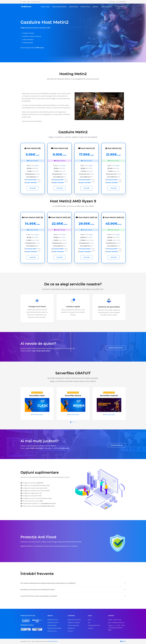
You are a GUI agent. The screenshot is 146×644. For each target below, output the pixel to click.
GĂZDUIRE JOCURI (107, 7)
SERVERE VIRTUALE (53, 620)
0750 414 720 (35, 2)
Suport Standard (31, 183)
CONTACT (121, 7)
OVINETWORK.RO (52, 641)
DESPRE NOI (71, 628)
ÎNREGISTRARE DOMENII (59, 7)
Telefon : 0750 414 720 (115, 620)
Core (37, 165)
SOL (89, 623)
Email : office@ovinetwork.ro (116, 623)
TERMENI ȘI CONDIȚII (74, 623)
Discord (112, 2)
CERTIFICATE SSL (85, 7)
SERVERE (95, 7)
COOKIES (90, 628)
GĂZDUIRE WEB (74, 7)
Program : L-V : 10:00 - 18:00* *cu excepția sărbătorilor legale (116, 628)
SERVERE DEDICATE (53, 623)
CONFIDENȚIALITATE (94, 625)
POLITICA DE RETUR (73, 625)
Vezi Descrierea (38, 415)
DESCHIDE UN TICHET (116, 348)
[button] (71, 422)
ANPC (90, 620)
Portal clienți (121, 2)
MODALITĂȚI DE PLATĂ (74, 620)
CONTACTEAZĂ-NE (117, 445)
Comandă (33, 188)
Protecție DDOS (31, 180)
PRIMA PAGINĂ (45, 7)
